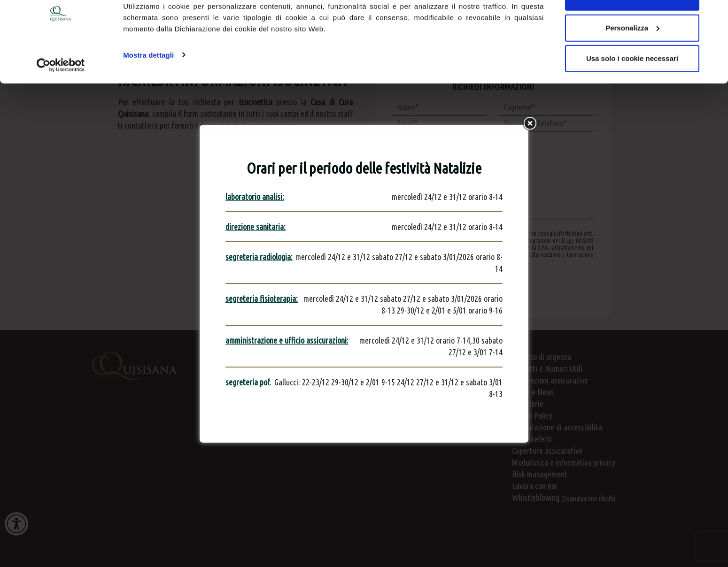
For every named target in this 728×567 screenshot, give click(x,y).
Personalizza (632, 56)
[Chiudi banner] (713, 15)
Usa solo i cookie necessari (632, 86)
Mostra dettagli (148, 82)
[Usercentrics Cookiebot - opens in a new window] (61, 93)
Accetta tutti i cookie (632, 25)
